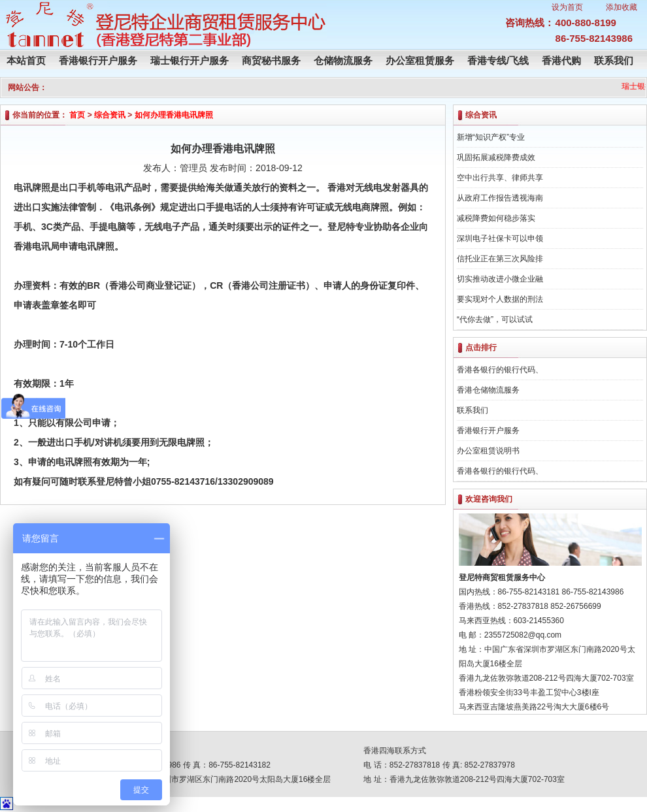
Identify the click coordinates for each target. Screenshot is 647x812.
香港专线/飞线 (498, 60)
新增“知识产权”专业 (491, 137)
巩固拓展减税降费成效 (496, 157)
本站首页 (26, 60)
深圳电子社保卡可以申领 (500, 238)
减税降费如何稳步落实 (496, 218)
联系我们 (614, 60)
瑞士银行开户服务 (190, 60)
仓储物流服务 (343, 60)
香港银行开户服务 (98, 60)
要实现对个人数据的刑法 (500, 299)
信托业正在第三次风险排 (500, 259)
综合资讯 (110, 115)
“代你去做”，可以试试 (495, 319)
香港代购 (561, 60)
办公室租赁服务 (420, 60)
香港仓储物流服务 (488, 390)
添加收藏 (622, 7)
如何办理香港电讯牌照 (174, 115)
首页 (77, 115)
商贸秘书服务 (271, 60)
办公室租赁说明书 (488, 451)
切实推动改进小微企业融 (500, 279)
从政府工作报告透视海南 (500, 198)
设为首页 (567, 7)
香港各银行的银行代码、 (500, 370)
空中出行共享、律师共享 (500, 178)
